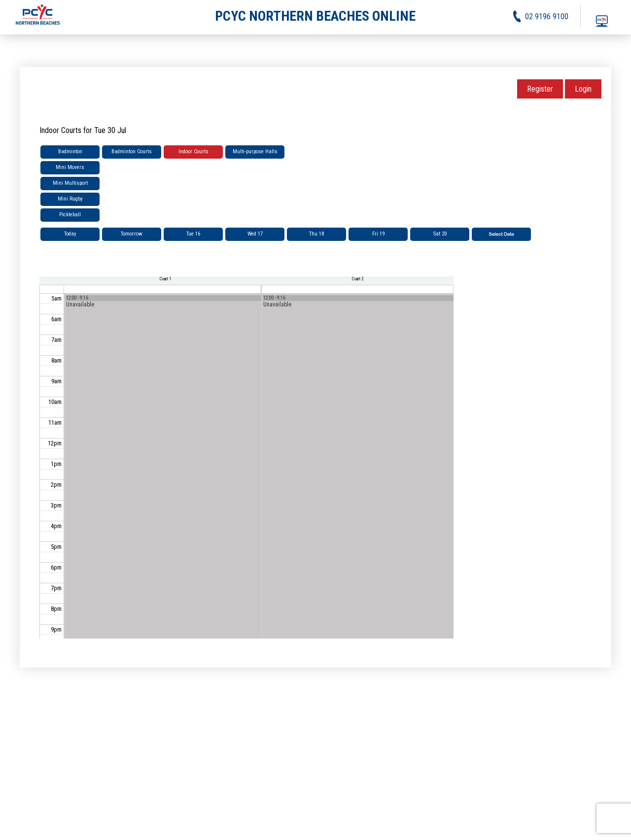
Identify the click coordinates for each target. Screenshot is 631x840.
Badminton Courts (132, 151)
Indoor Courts (193, 151)
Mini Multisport (70, 183)
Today (70, 234)
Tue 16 (193, 234)
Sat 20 (440, 234)
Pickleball (70, 215)
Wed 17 (255, 234)
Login (583, 89)
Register (540, 89)
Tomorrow (132, 234)
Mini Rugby (70, 199)
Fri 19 (378, 234)
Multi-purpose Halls (255, 151)
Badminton (70, 151)
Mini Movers (70, 167)
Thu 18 (316, 234)
